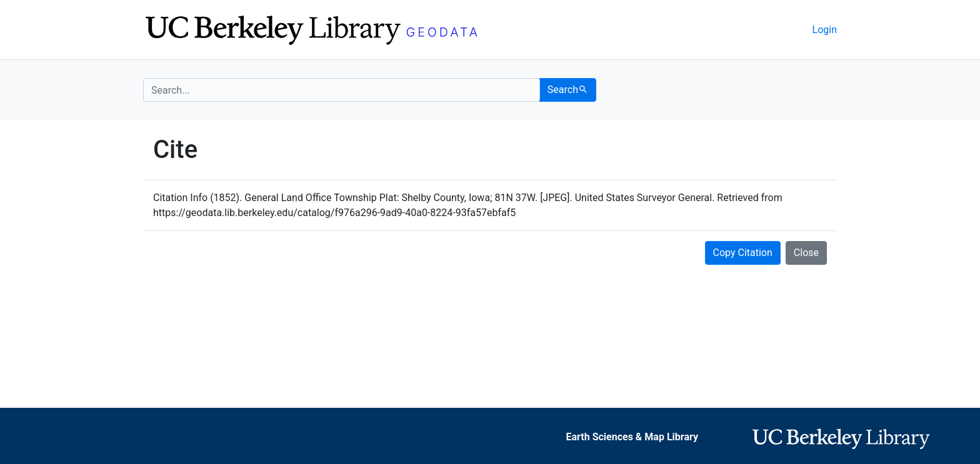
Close (806, 253)
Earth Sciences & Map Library (632, 437)
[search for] (342, 90)
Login (825, 30)
